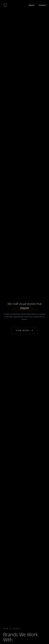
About (32, 5)
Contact (42, 5)
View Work (25, 330)
